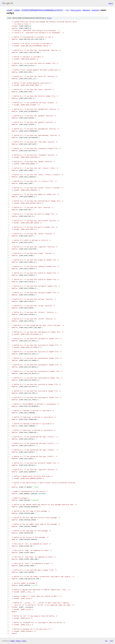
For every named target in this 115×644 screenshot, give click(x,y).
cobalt (9, 10)
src (68, 10)
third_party (76, 10)
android (95, 10)
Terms (24, 641)
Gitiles (13, 641)
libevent (86, 10)
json (111, 641)
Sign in (111, 3)
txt (106, 641)
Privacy (18, 641)
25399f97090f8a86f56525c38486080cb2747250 (42, 10)
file (49, 18)
